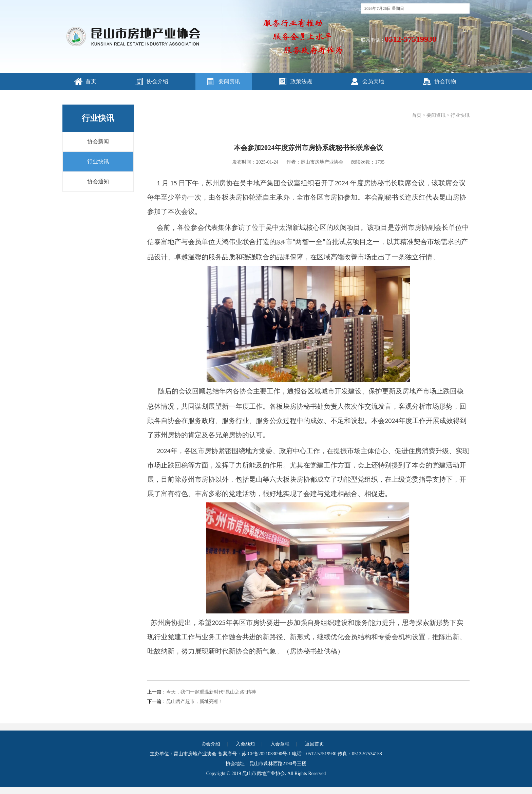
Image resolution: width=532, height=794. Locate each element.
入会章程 (280, 744)
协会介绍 (157, 81)
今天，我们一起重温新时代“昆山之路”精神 (211, 692)
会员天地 (373, 81)
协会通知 (98, 181)
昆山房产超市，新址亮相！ (195, 701)
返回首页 (315, 744)
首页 (91, 81)
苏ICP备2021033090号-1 (266, 754)
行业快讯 (98, 161)
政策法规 (301, 81)
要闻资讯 (229, 81)
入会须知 (245, 744)
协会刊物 (445, 81)
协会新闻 (98, 141)
